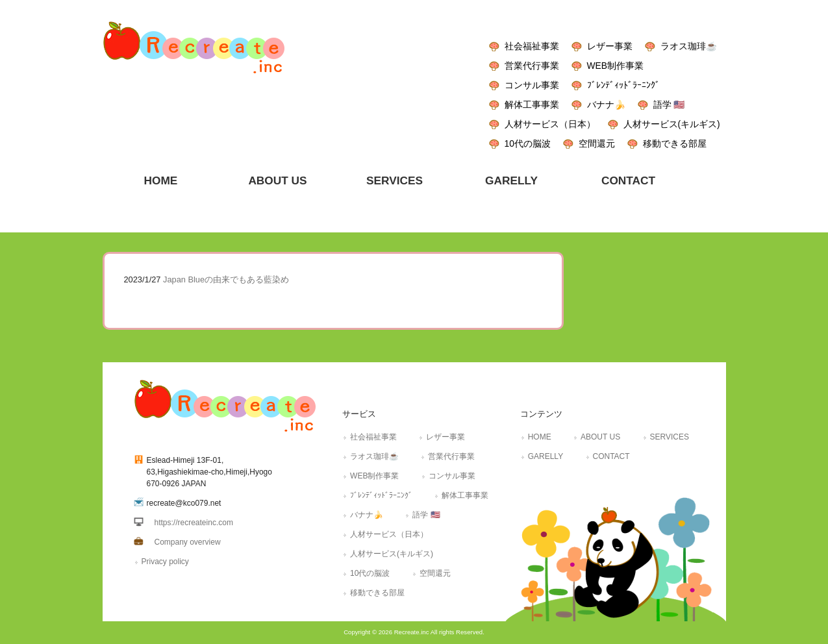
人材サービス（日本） (550, 124)
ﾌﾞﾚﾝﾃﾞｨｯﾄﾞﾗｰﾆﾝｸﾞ (623, 85)
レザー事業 (610, 46)
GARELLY (546, 456)
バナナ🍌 (606, 105)
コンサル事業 (532, 85)
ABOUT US (600, 437)
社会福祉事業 (532, 46)
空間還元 (597, 143)
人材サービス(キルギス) (672, 124)
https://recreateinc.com (194, 523)
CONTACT (611, 456)
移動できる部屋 (675, 143)
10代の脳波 (528, 143)
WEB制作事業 (615, 66)
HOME (540, 437)
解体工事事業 (532, 105)
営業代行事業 (532, 66)
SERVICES (670, 437)
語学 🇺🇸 (669, 105)
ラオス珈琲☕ (689, 46)
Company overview (188, 542)
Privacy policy (165, 562)
